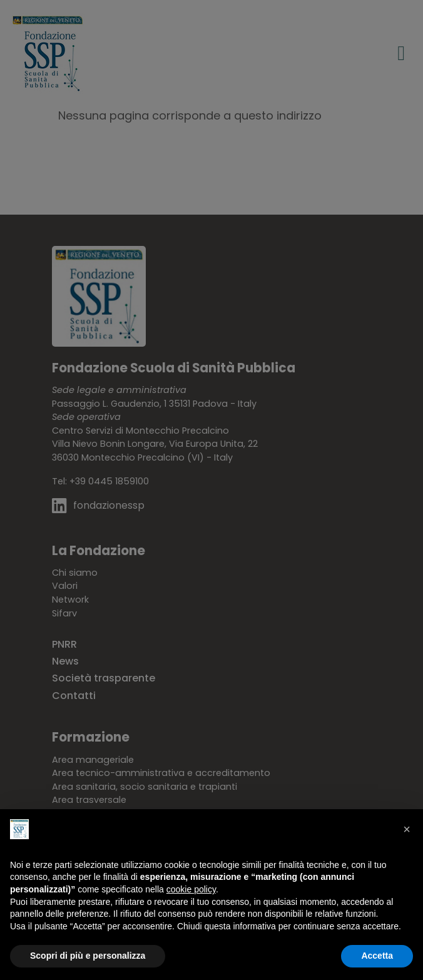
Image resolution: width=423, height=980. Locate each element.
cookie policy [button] (191, 889)
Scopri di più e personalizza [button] (88, 956)
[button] (407, 829)
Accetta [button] (377, 956)
